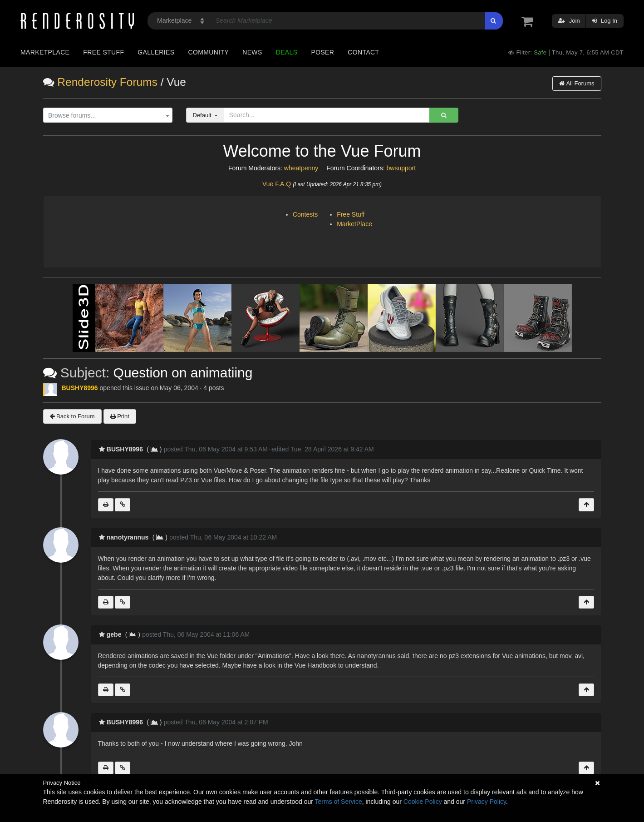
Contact (363, 52)
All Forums (577, 83)
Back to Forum (72, 416)
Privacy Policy (487, 802)
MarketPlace (354, 224)
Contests (305, 214)
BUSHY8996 (80, 388)
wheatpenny (301, 168)
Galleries (156, 52)
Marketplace (45, 52)
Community (209, 52)
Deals (287, 52)
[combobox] (108, 115)
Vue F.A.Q (277, 184)
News (252, 52)
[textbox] (105, 116)
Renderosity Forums (107, 82)
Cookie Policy (423, 802)
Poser (322, 52)
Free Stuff (103, 52)
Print (120, 416)
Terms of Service (339, 802)
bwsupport (401, 168)
